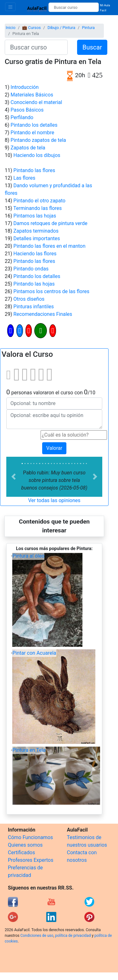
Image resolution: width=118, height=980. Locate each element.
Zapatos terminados (36, 231)
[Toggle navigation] (10, 7)
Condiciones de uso (37, 936)
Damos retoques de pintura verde (51, 223)
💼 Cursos (31, 28)
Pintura (88, 28)
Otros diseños (29, 299)
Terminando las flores (37, 208)
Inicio (11, 28)
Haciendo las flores (35, 254)
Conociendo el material (37, 102)
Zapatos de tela (28, 148)
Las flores (25, 178)
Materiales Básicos (32, 95)
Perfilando (22, 117)
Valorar (54, 448)
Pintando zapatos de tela (38, 140)
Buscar (92, 47)
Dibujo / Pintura (61, 28)
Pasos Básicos (27, 110)
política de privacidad (73, 936)
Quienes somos (25, 845)
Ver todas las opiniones (54, 500)
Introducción (25, 87)
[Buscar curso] (73, 7)
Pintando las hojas (34, 284)
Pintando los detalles (34, 125)
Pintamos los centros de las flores (51, 291)
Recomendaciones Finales (43, 314)
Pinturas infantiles (34, 307)
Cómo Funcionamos (30, 837)
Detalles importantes (37, 238)
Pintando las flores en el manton (50, 246)
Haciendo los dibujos (37, 155)
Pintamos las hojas (35, 216)
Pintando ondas (31, 269)
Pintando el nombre (33, 133)
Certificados (21, 852)
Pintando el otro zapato (39, 201)
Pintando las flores (34, 170)
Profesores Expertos (31, 860)
